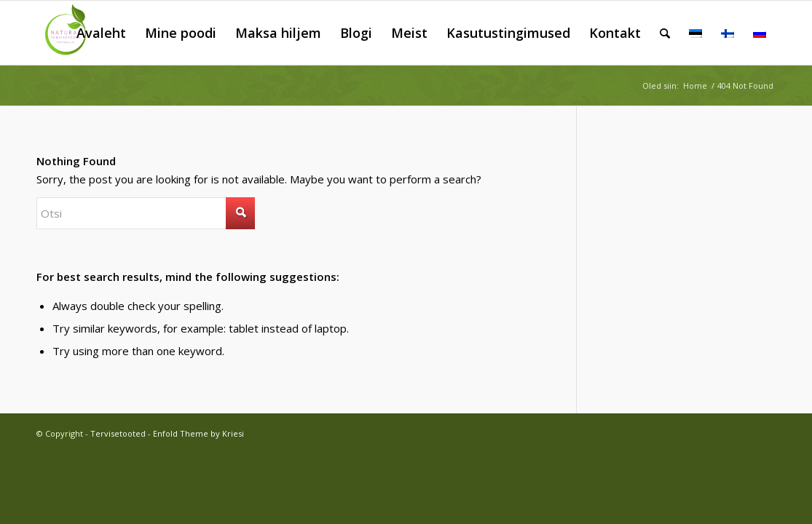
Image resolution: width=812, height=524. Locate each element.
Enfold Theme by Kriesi (198, 433)
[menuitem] (101, 33)
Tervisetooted (118, 433)
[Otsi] (665, 33)
